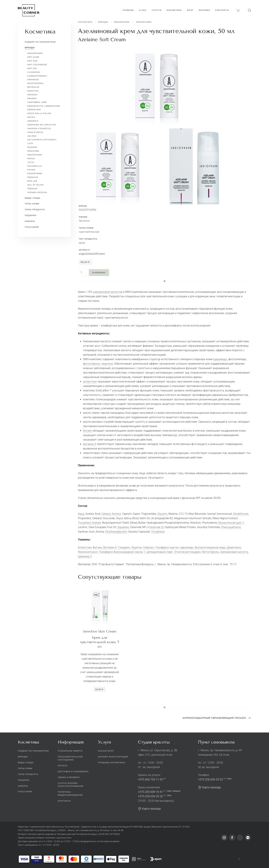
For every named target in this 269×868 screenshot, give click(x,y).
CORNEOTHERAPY (37, 76)
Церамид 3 (85, 556)
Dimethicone (241, 514)
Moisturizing (35, 83)
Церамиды (187, 547)
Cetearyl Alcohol (111, 514)
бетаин (87, 431)
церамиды (221, 359)
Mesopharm (35, 155)
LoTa (30, 143)
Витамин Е (110, 547)
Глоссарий (32, 227)
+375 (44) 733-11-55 (150, 779)
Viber (169, 791)
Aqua (81, 514)
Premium (33, 177)
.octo (31, 162)
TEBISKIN (32, 189)
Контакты (222, 10)
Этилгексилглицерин (187, 552)
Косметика (85, 22)
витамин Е (90, 444)
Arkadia (32, 95)
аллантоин (90, 382)
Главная (128, 10)
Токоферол (106, 552)
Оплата (63, 766)
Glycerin (162, 514)
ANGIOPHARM (122, 22)
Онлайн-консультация (113, 757)
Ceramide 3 (156, 527)
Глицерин (124, 547)
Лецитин (136, 547)
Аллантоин (85, 547)
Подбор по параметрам (40, 42)
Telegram (176, 791)
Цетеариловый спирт (160, 552)
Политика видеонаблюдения (70, 793)
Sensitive (84, 221)
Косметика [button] (174, 10)
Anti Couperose (37, 65)
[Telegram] (248, 838)
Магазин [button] (204, 10)
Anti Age (32, 61)
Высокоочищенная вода (210, 547)
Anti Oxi (32, 68)
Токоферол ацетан (167, 547)
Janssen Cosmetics (39, 128)
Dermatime (34, 110)
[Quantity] (83, 273)
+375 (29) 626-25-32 (150, 796)
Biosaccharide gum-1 (231, 523)
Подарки (30, 215)
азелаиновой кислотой (108, 292)
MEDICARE (33, 151)
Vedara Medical (37, 192)
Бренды (103, 22)
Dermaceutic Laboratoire (44, 106)
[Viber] (240, 838)
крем (82, 243)
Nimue (31, 159)
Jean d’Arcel (35, 132)
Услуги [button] (157, 10)
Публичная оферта (70, 751)
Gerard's (33, 121)
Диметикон (234, 547)
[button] (249, 10)
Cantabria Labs (37, 102)
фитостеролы (92, 364)
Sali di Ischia (35, 185)
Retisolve (33, 87)
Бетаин (98, 547)
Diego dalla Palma (39, 113)
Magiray (32, 147)
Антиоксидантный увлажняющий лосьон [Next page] (217, 718)
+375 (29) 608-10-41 (150, 792)
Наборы (30, 221)
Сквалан (148, 547)
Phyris (31, 170)
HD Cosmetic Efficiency (42, 140)
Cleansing (34, 72)
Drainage (33, 80)
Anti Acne (33, 57)
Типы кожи (32, 204)
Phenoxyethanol (231, 527)
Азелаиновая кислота (234, 552)
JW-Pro (32, 136)
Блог (190, 10)
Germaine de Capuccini (42, 125)
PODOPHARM (35, 173)
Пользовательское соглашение (70, 758)
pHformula (35, 166)
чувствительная (89, 232)
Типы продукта (35, 210)
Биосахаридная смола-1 (130, 552)
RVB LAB (32, 181)
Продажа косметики (112, 763)
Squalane (123, 527)
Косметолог (106, 751)
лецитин (107, 364)
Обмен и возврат (69, 777)
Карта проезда (149, 809)
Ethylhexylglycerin (116, 532)
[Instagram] (224, 838)
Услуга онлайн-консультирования (71, 785)
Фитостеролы (210, 552)
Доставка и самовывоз (73, 771)
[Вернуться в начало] (29, 10)
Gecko (31, 117)
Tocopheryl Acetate (89, 523)
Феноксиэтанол (88, 552)
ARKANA (32, 98)
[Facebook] (232, 838)
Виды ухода (33, 198)
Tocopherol (158, 532)
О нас (143, 10)
